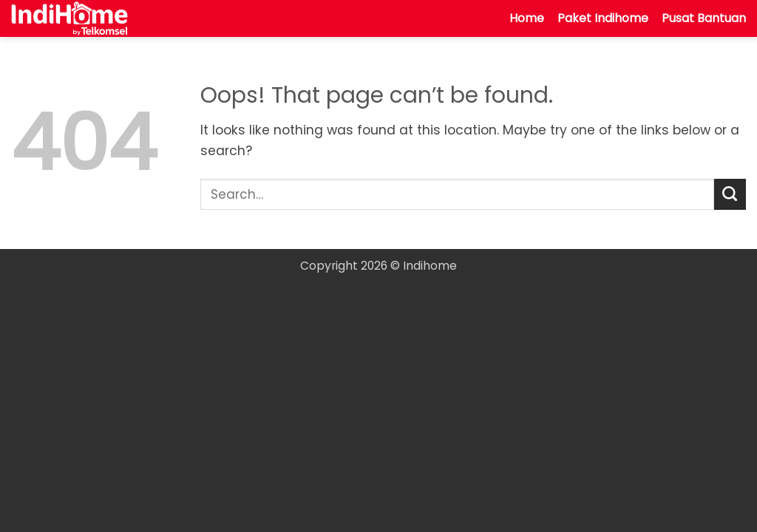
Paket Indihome (603, 18)
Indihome (430, 266)
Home (527, 18)
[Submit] (730, 195)
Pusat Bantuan (704, 18)
